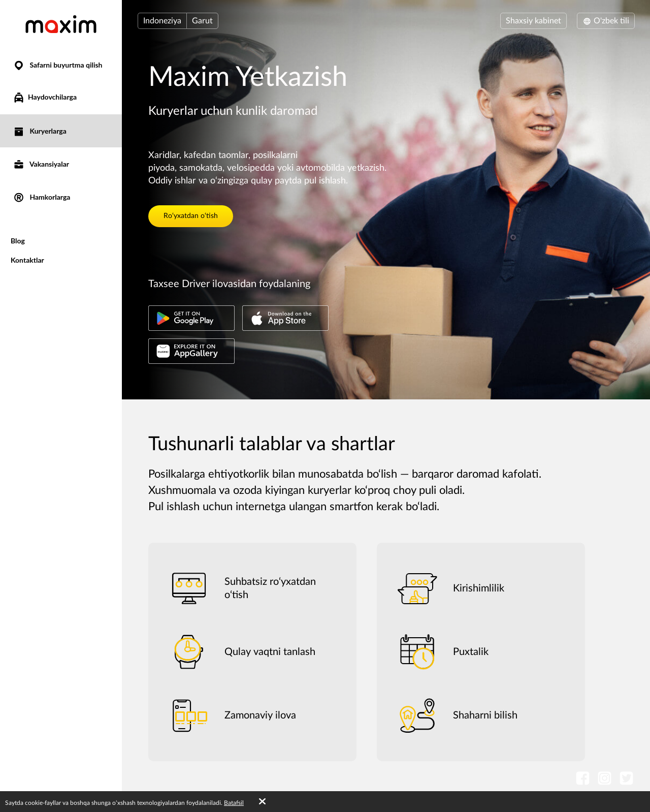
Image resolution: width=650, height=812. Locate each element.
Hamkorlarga (41, 197)
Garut (202, 21)
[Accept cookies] (262, 802)
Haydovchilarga (45, 98)
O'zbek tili (606, 21)
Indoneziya (162, 21)
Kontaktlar (27, 260)
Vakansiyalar (41, 164)
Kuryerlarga (40, 131)
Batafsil (234, 803)
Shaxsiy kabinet (533, 21)
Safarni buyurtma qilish (58, 65)
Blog (18, 241)
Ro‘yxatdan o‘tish (191, 216)
